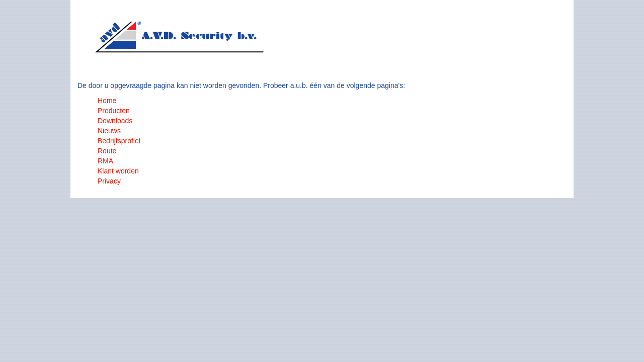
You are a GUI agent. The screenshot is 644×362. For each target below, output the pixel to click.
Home (107, 101)
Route (107, 151)
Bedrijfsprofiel (119, 141)
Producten (114, 111)
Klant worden (118, 171)
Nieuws (109, 131)
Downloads (115, 121)
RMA (105, 161)
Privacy (109, 181)
